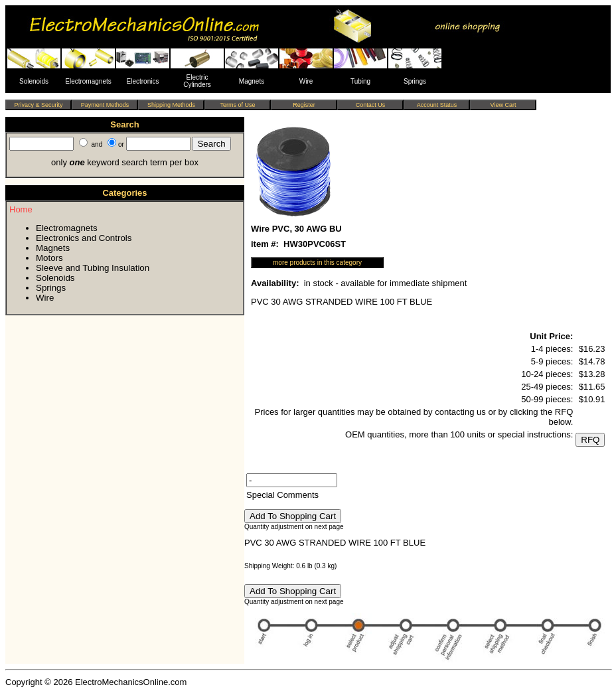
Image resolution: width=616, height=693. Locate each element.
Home (21, 209)
